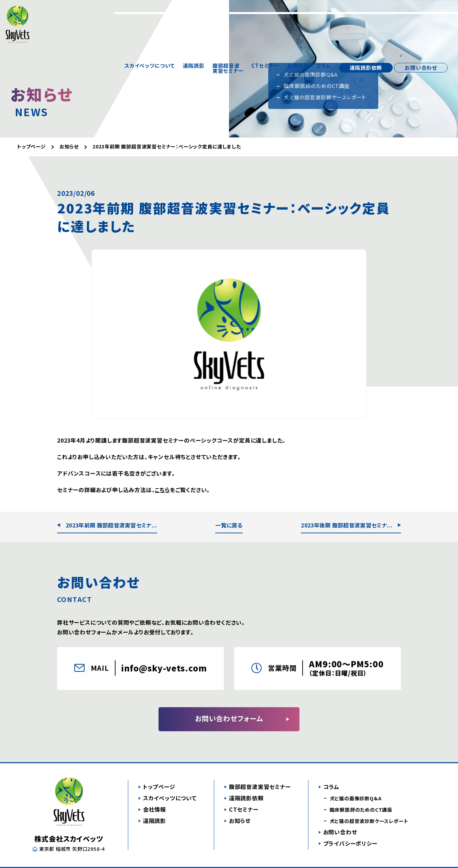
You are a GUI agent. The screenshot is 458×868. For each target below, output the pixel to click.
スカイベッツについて (150, 14)
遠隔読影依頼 (366, 14)
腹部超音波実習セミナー (228, 14)
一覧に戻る (229, 525)
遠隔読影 (194, 14)
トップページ (159, 787)
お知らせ (297, 14)
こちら (162, 490)
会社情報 (155, 809)
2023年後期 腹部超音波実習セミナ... (347, 525)
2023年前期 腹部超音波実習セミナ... (111, 525)
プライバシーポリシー (350, 843)
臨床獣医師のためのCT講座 (361, 810)
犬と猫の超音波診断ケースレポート (369, 821)
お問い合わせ (421, 14)
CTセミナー (265, 14)
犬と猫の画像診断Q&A (356, 798)
